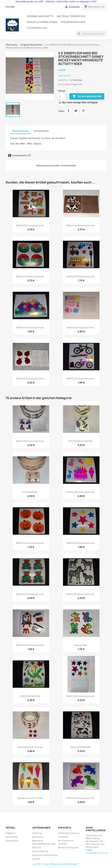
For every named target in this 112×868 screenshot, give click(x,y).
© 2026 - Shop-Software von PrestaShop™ (56, 864)
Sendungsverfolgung (69, 833)
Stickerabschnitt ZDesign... (31, 747)
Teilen (68, 111)
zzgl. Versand (64, 76)
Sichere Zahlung (40, 851)
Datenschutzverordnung (44, 855)
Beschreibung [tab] (20, 131)
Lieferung (37, 833)
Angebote (11, 833)
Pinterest (83, 111)
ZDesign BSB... (81, 645)
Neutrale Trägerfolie (71, 16)
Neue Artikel (12, 837)
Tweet (76, 111)
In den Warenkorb (87, 96)
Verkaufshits (12, 841)
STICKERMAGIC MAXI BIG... (81, 441)
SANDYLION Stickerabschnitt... (31, 225)
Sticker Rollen (37, 28)
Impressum (37, 837)
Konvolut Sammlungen (42, 22)
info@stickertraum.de (97, 853)
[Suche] (91, 34)
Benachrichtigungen (68, 847)
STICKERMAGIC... (31, 492)
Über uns (37, 847)
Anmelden (63, 837)
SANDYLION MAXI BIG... (31, 696)
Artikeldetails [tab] (41, 131)
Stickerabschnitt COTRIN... (31, 798)
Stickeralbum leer (73, 22)
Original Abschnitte (40, 16)
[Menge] (62, 96)
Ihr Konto (65, 828)
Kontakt (10, 7)
